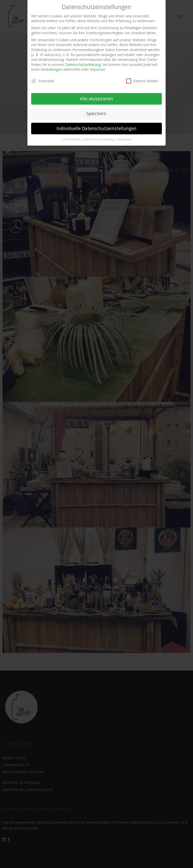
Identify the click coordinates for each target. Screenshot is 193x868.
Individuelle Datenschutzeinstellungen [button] (96, 125)
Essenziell (42, 78)
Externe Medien (142, 78)
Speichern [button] (96, 110)
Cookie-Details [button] (71, 136)
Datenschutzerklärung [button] (99, 136)
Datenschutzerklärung (83, 61)
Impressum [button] (124, 136)
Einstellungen (51, 67)
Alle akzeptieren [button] (96, 96)
